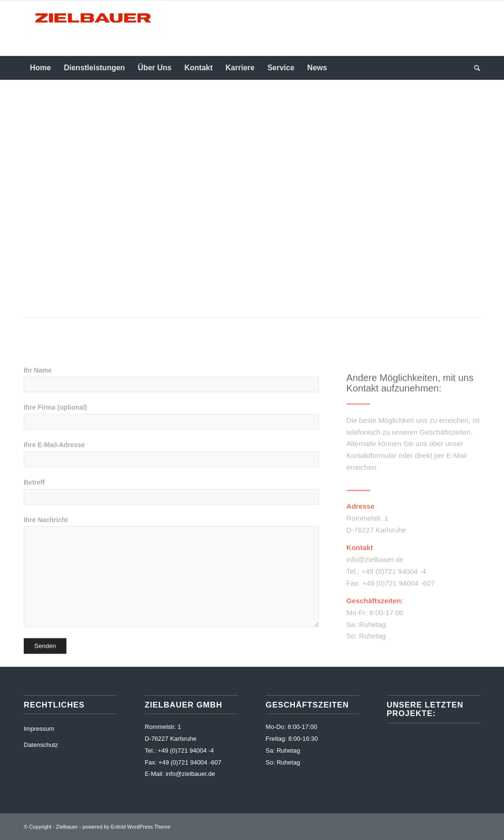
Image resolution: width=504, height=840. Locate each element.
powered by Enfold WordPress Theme (126, 827)
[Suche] (474, 68)
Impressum (39, 729)
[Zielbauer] (95, 28)
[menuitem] (40, 68)
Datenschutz (41, 745)
